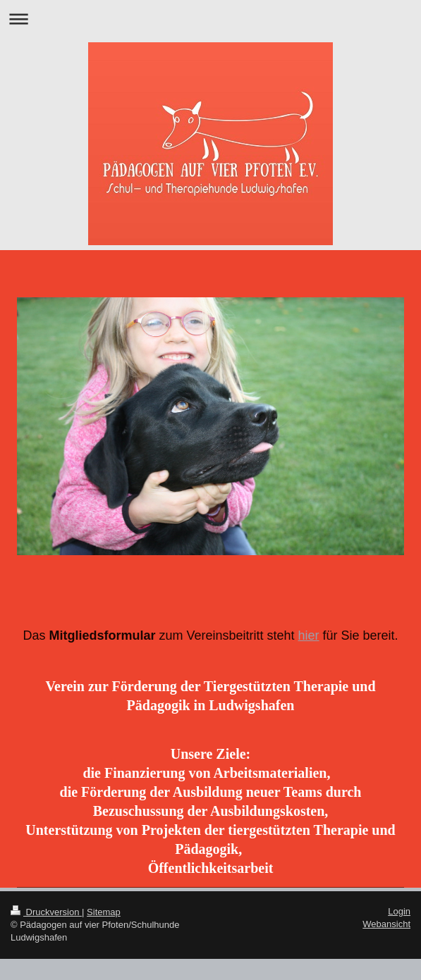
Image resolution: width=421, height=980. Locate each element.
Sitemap (104, 912)
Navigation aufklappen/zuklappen (210, 19)
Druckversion (46, 912)
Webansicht (386, 924)
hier (309, 635)
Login (399, 911)
